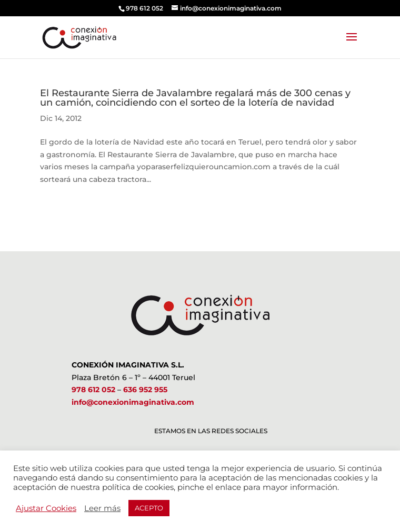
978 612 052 (93, 390)
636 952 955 (145, 390)
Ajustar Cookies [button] (46, 508)
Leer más (102, 508)
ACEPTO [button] (149, 508)
